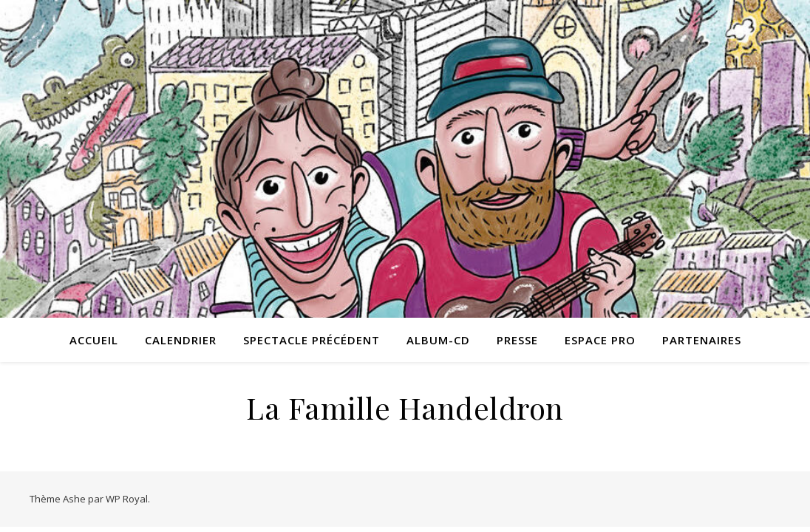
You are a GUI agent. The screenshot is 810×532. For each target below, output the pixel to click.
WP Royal (127, 499)
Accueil (94, 340)
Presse (517, 340)
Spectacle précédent (312, 340)
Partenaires (702, 340)
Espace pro (600, 340)
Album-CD (438, 340)
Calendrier (181, 340)
